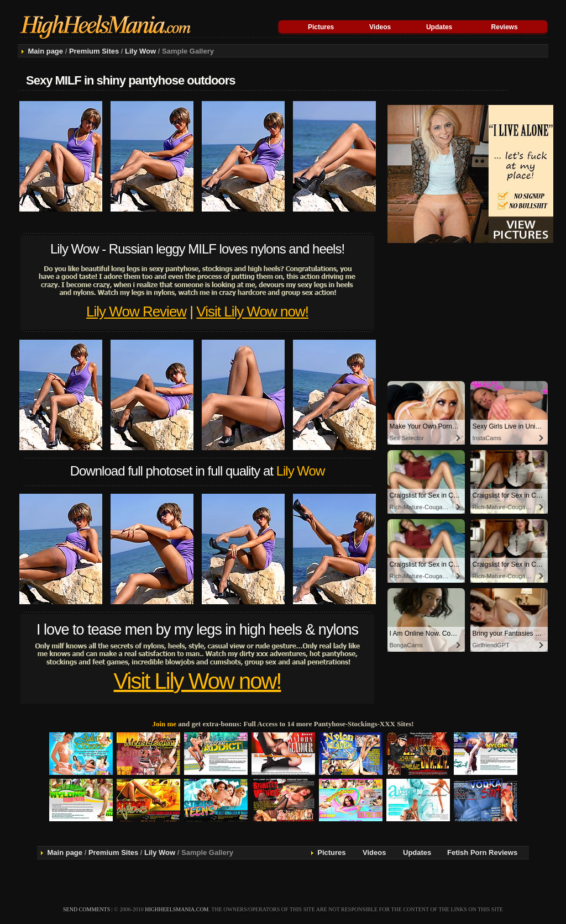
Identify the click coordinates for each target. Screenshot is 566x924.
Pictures (321, 27)
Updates (439, 27)
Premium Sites (94, 51)
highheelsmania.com (177, 909)
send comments (87, 909)
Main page (45, 51)
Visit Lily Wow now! (252, 311)
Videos (380, 27)
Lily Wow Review (136, 311)
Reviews (505, 27)
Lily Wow (140, 51)
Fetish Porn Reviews (482, 852)
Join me (164, 724)
